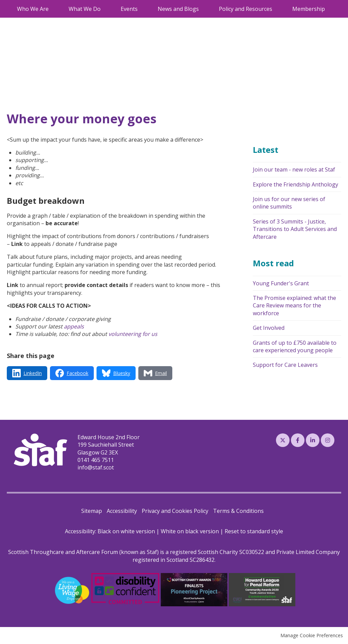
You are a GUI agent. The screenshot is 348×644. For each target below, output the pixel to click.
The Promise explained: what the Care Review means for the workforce (294, 306)
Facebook (298, 440)
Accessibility (122, 511)
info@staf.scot (96, 467)
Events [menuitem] (129, 16)
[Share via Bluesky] (116, 373)
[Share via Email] (155, 373)
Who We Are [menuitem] (33, 16)
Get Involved (269, 328)
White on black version (190, 531)
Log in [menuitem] (330, 5)
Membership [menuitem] (309, 16)
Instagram (328, 440)
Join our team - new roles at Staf (294, 169)
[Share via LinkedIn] (27, 373)
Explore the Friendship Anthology (295, 184)
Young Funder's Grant (281, 283)
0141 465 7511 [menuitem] (268, 5)
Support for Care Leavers (285, 365)
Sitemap (92, 511)
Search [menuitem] (233, 6)
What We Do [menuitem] (85, 16)
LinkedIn (313, 440)
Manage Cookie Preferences (312, 635)
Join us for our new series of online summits (289, 203)
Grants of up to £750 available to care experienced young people (295, 346)
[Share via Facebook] (72, 373)
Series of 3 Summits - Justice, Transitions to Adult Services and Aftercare (295, 229)
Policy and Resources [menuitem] (246, 16)
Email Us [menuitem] (304, 5)
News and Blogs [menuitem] (178, 16)
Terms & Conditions (238, 511)
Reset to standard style (254, 531)
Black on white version (126, 531)
